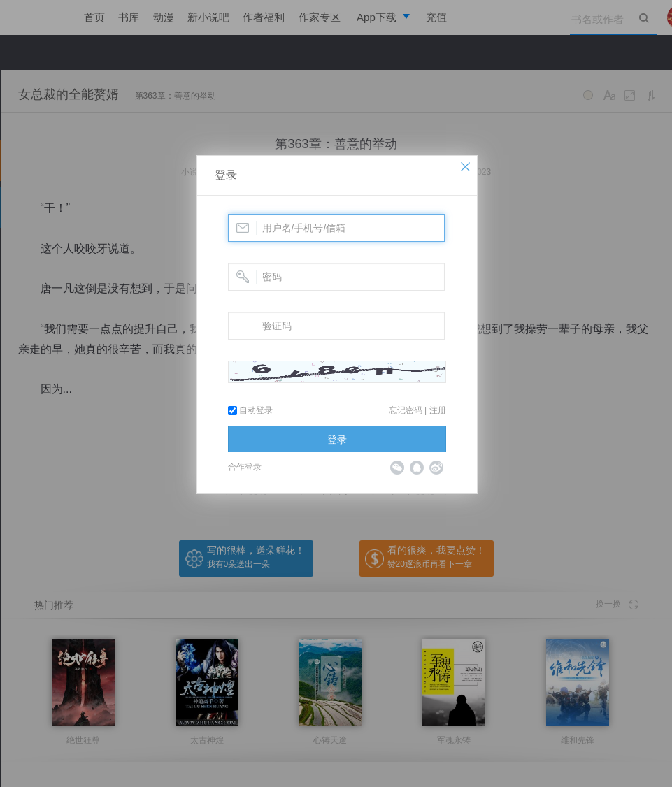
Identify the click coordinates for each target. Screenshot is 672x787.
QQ (417, 468)
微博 (436, 468)
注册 (438, 410)
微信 (397, 468)
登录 (226, 175)
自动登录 (250, 410)
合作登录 (245, 467)
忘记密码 (406, 410)
